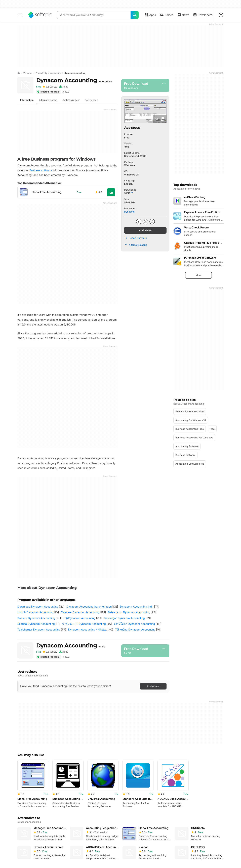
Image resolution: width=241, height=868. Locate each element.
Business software (41, 170)
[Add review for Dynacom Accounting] (50, 87)
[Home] (19, 73)
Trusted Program (48, 92)
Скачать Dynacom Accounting (80, 612)
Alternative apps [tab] (48, 100)
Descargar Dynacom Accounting (124, 618)
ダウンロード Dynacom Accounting (84, 624)
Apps (150, 15)
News (183, 15)
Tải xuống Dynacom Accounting (135, 630)
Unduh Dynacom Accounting (35, 612)
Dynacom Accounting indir (137, 607)
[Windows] (28, 73)
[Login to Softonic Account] (221, 15)
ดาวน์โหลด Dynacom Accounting (134, 624)
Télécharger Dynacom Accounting (39, 630)
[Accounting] (56, 73)
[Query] (94, 15)
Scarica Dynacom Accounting (36, 624)
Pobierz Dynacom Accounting (36, 618)
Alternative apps (136, 245)
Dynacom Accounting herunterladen (89, 607)
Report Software (135, 238)
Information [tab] (27, 100)
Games (167, 15)
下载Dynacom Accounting (79, 618)
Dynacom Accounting (74, 80)
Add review (145, 230)
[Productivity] (41, 73)
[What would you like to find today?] (135, 15)
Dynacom (129, 212)
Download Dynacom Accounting (38, 607)
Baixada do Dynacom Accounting (129, 612)
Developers (203, 15)
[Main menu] (20, 15)
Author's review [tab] (71, 100)
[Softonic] (40, 15)
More (198, 275)
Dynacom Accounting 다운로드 (87, 630)
